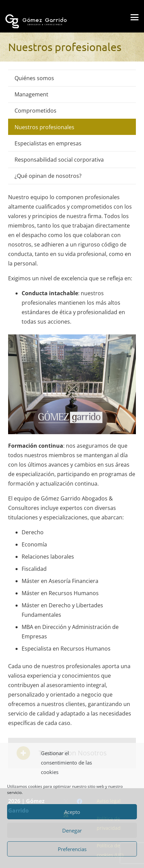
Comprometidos (35, 111)
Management (31, 94)
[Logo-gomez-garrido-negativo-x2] (36, 15)
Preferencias (72, 849)
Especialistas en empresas (48, 143)
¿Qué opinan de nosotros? (48, 176)
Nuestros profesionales (44, 127)
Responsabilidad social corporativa (59, 160)
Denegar (72, 830)
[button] (135, 17)
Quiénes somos (34, 78)
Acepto (72, 812)
